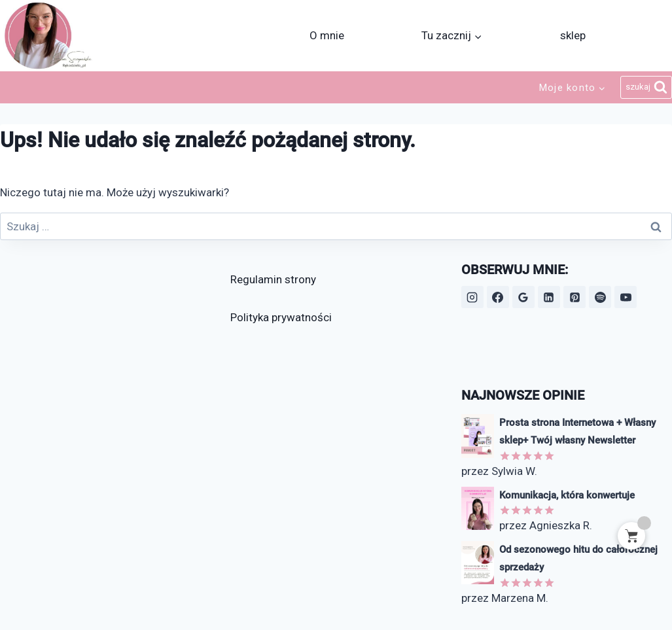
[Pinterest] (575, 297)
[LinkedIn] (549, 297)
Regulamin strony (273, 279)
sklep (573, 35)
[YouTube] (626, 297)
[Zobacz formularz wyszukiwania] (646, 88)
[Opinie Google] (523, 297)
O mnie (327, 35)
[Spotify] (600, 297)
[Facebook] (498, 297)
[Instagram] (472, 297)
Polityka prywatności (281, 317)
